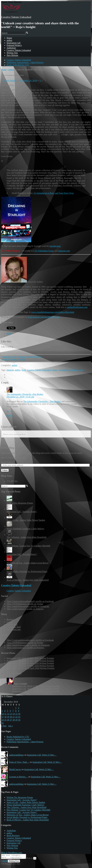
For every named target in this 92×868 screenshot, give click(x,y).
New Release (12, 55)
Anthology (11, 48)
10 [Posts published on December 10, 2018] (3, 714)
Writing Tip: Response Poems (20, 503)
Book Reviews (13, 836)
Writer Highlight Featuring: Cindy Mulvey (25, 529)
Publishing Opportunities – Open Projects (25, 62)
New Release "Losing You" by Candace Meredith (28, 546)
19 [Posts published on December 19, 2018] (8, 717)
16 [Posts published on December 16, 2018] (19, 714)
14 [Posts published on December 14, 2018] (14, 714)
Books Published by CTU (18, 65)
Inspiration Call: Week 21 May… (42, 784)
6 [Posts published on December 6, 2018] (10, 711)
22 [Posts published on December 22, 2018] (16, 717)
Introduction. (55, 246)
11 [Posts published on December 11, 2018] (5, 714)
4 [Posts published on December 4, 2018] (5, 711)
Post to (32, 859)
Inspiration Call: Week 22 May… (42, 755)
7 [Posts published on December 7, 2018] (13, 711)
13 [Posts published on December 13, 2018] (11, 714)
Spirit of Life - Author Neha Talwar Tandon (26, 520)
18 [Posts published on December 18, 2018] (5, 717)
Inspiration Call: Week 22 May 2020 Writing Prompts (30, 658)
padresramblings (16, 755)
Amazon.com (64, 251)
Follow (5, 470)
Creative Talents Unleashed (16, 17)
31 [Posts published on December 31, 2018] (3, 723)
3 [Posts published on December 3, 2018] (2, 711)
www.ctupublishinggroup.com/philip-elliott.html (53, 312)
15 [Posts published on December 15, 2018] (16, 714)
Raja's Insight (10, 81)
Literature (63, 370)
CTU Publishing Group (44, 251)
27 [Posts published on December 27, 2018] (11, 720)
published (73, 370)
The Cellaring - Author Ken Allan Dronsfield (26, 537)
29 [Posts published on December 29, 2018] (16, 720)
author (9, 40)
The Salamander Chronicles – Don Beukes (42, 401)
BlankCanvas (15, 769)
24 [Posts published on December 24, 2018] (3, 720)
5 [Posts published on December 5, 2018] (8, 711)
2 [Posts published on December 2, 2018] (19, 708)
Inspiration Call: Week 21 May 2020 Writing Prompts (30, 661)
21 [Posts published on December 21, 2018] (14, 717)
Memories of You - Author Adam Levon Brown (28, 563)
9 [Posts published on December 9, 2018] (19, 711)
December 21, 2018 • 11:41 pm (20, 397)
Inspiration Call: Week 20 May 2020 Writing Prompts (30, 663)
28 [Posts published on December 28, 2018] (14, 720)
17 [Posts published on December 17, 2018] (3, 717)
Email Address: (8, 462)
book (24, 370)
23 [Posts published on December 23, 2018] (19, 717)
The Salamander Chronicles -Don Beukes (25, 394)
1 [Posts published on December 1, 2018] (16, 708)
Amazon (10, 370)
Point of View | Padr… (19, 762)
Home (4, 70)
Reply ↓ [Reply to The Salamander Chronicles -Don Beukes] (10, 416)
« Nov (4, 726)
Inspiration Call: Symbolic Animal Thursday (22, 357)
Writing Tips (12, 53)
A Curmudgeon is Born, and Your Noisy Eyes (54, 193)
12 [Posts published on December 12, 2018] (8, 714)
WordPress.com (14, 629)
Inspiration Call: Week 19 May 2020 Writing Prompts (30, 666)
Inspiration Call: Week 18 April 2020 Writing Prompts (31, 668)
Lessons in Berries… (18, 777)
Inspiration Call (14, 43)
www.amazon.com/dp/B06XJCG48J (44, 317)
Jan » (11, 726)
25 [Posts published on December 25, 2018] (5, 720)
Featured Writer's (14, 45)
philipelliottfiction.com (77, 307)
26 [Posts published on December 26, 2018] (8, 720)
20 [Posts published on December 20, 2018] (11, 717)
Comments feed (14, 627)
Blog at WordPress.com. (12, 853)
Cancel (4, 862)
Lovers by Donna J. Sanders (14, 359)
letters (55, 370)
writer (81, 370)
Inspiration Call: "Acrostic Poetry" (22, 512)
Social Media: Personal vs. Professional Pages (27, 571)
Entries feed (12, 624)
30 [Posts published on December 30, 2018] (19, 720)
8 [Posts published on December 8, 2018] (16, 711)
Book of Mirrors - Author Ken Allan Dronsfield (28, 580)
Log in (10, 622)
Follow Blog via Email (13, 448)
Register (10, 619)
